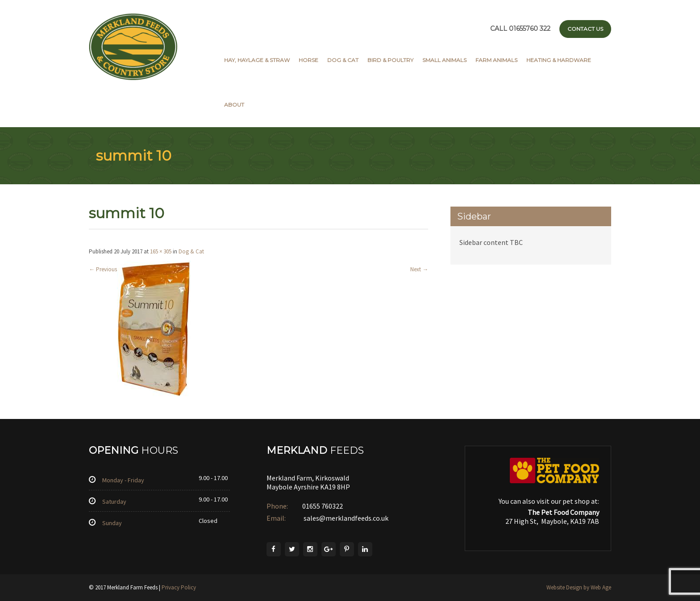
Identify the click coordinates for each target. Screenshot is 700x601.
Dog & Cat (343, 60)
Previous (103, 269)
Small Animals (444, 60)
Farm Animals (496, 60)
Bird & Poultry (390, 60)
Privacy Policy (179, 587)
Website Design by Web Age (579, 587)
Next (419, 269)
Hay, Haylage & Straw (257, 60)
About (234, 105)
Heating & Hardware (559, 60)
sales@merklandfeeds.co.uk (345, 518)
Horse (308, 60)
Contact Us (585, 29)
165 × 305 (161, 251)
